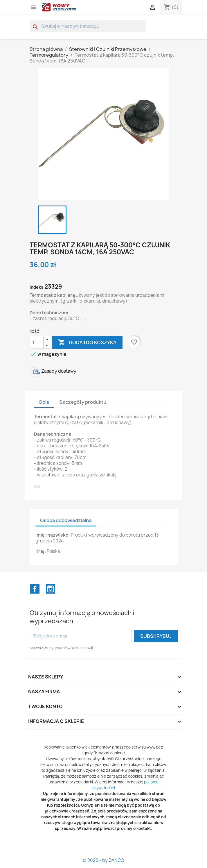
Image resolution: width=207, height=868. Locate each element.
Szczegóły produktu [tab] (83, 402)
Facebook (35, 589)
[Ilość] (37, 342)
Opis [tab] (44, 402)
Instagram (51, 589)
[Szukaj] (88, 26)
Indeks (36, 287)
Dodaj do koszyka (87, 342)
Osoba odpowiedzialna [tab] (66, 520)
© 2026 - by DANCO (103, 860)
